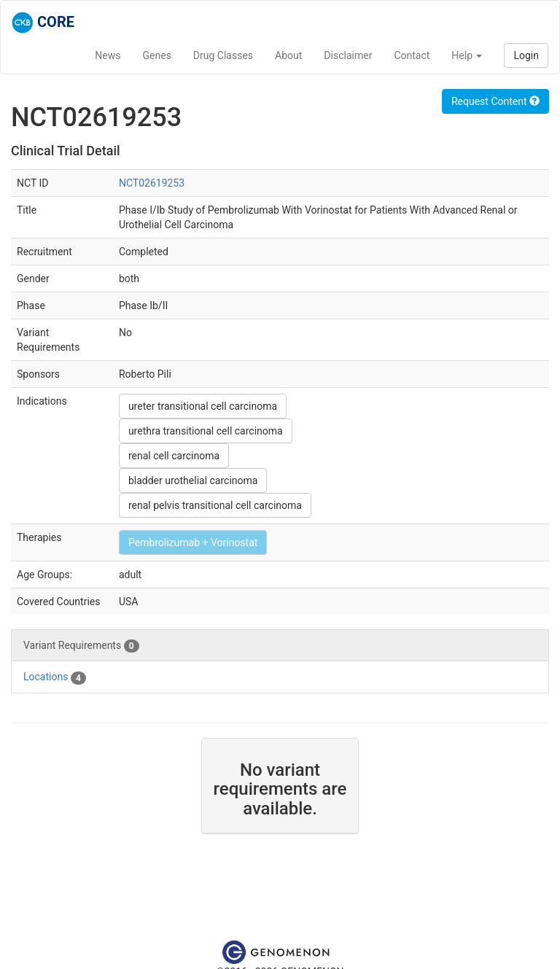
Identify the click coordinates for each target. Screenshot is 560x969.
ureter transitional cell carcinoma (203, 406)
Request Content (495, 101)
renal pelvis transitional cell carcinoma (215, 505)
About (288, 55)
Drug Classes (223, 55)
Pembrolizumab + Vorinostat (193, 542)
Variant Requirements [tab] (81, 646)
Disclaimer (348, 55)
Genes (157, 55)
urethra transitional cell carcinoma (206, 431)
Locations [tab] (55, 677)
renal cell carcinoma (174, 456)
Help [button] (467, 55)
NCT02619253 (152, 183)
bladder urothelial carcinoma (193, 480)
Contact (412, 55)
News (108, 55)
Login (526, 55)
